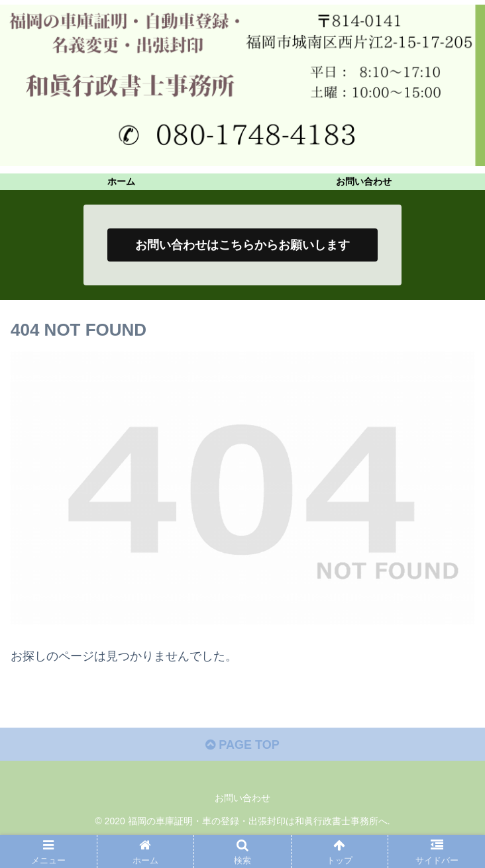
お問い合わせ (242, 798)
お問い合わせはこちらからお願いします (242, 245)
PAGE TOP (242, 745)
